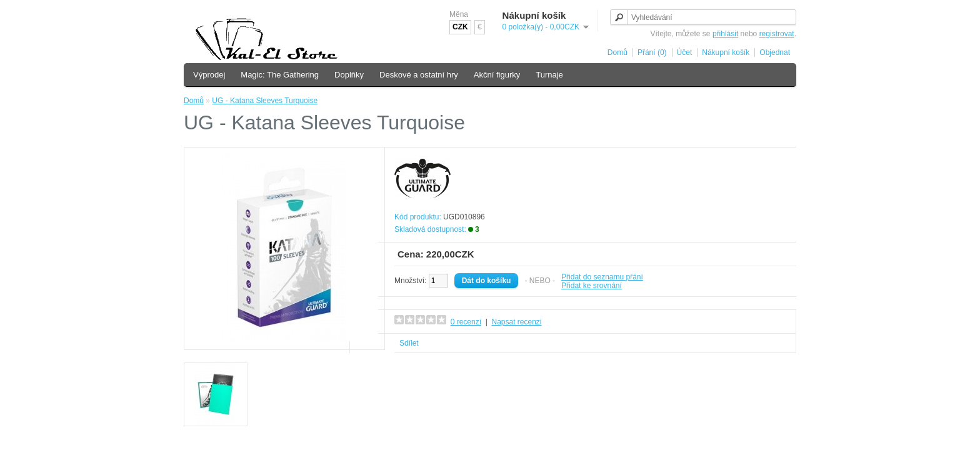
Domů (617, 52)
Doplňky (349, 75)
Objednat (775, 52)
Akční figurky (497, 75)
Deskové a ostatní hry (419, 75)
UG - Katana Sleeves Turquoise (265, 101)
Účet (685, 52)
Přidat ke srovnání (592, 286)
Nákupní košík (726, 52)
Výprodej (209, 75)
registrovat (777, 34)
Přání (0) (652, 52)
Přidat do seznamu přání (602, 277)
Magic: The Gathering (280, 75)
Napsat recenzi (516, 322)
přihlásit (725, 34)
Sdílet (409, 343)
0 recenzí (466, 322)
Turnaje (549, 75)
